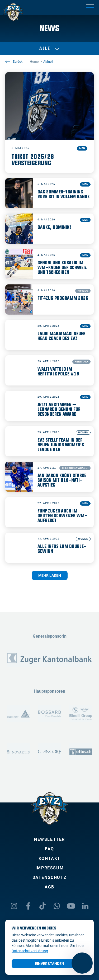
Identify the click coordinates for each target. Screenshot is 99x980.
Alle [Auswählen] (49, 49)
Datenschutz (50, 877)
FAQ (49, 849)
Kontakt (49, 858)
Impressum (49, 868)
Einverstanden (49, 964)
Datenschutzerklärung (30, 951)
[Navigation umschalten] (90, 7)
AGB (49, 887)
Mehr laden (50, 575)
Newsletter (49, 839)
